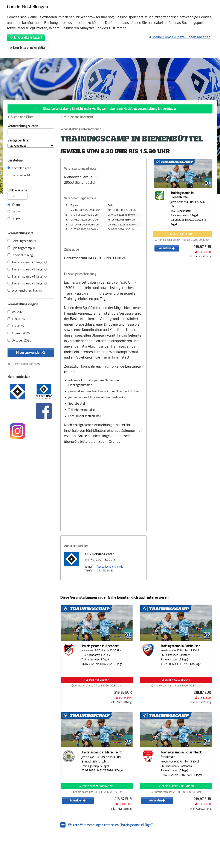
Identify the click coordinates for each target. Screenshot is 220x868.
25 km (14, 212)
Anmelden (167, 248)
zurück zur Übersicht (79, 117)
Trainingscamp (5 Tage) (27, 283)
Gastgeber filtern (31, 143)
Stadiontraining (20, 255)
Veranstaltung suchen (31, 127)
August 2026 (19, 333)
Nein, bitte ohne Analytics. (28, 48)
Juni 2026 (16, 319)
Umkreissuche (18, 191)
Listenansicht (19, 175)
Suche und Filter (22, 117)
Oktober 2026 (19, 341)
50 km (14, 219)
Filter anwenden (31, 353)
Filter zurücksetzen (26, 364)
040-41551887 (105, 571)
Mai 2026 (16, 312)
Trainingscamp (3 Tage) (27, 269)
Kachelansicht (19, 168)
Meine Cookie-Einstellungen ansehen (180, 37)
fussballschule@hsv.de (110, 567)
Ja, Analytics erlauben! (26, 38)
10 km (14, 205)
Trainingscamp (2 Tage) (27, 262)
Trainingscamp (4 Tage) (27, 277)
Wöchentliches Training (25, 291)
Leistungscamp (22, 241)
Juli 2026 (16, 326)
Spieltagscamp (21, 248)
